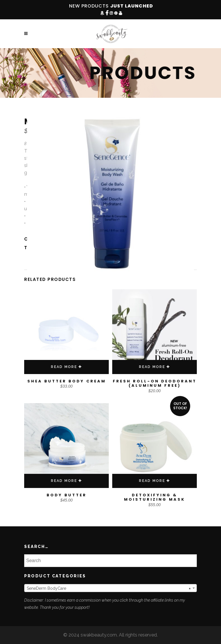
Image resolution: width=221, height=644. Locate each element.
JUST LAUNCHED (132, 6)
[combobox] (110, 588)
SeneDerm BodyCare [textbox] (109, 588)
